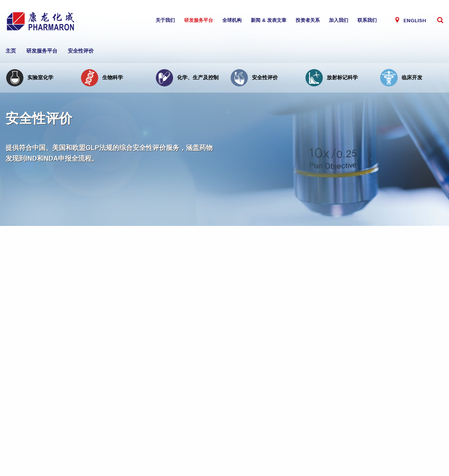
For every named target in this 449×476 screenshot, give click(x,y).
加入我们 (339, 20)
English (415, 21)
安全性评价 (81, 51)
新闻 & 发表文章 (269, 20)
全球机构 (232, 20)
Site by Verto (87, 449)
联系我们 (367, 20)
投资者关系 (308, 20)
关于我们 (165, 20)
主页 (11, 51)
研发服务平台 (199, 20)
